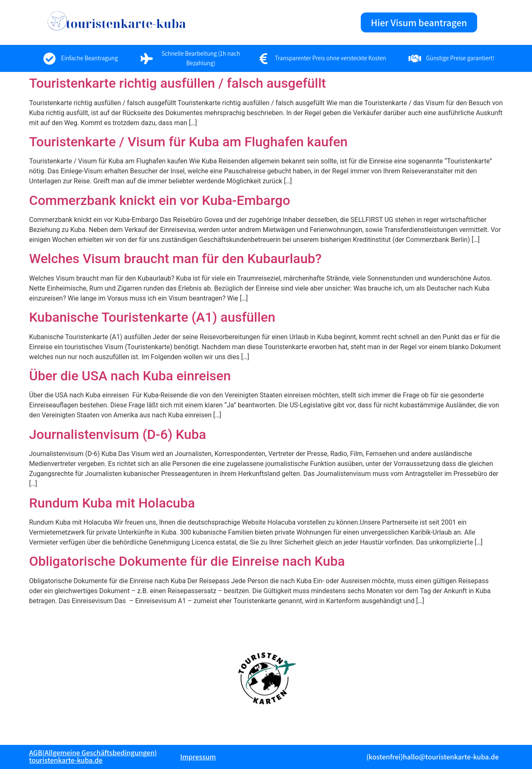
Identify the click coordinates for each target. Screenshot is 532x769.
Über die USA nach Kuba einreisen (130, 376)
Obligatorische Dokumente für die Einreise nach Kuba (187, 561)
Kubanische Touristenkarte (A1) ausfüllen (152, 317)
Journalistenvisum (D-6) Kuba (118, 434)
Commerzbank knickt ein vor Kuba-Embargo (160, 200)
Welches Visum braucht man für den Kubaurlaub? (175, 259)
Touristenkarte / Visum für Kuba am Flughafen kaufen (188, 142)
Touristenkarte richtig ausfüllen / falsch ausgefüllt (177, 83)
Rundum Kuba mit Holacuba (112, 503)
